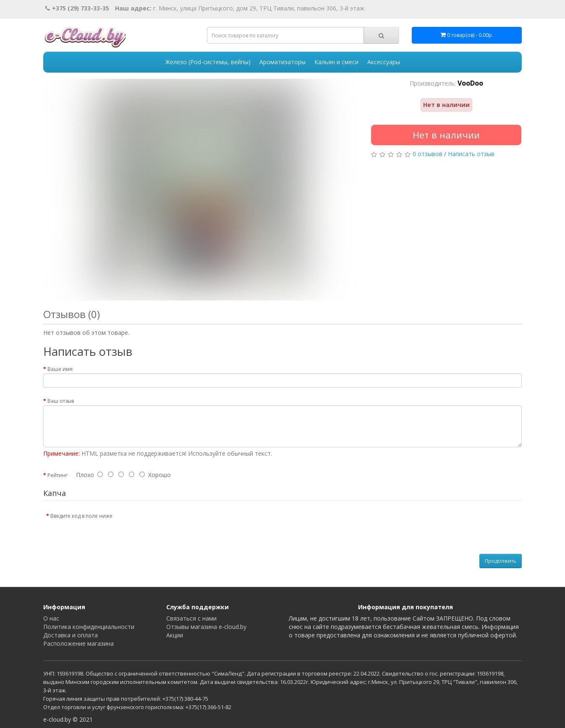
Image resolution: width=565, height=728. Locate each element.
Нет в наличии (446, 135)
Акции (175, 635)
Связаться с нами (191, 618)
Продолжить (501, 561)
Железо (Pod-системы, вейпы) (208, 62)
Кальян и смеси (336, 62)
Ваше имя (60, 369)
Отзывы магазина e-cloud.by (206, 627)
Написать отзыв (471, 154)
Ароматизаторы (282, 62)
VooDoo (470, 83)
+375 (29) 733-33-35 (77, 8)
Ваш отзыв (61, 401)
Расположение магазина (78, 643)
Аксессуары (384, 62)
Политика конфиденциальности (89, 627)
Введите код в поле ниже (81, 516)
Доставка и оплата (71, 635)
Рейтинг (58, 475)
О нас (51, 618)
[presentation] (189, 525)
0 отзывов (428, 154)
